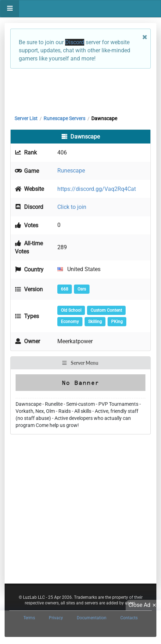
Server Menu (80, 363)
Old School (71, 310)
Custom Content (106, 310)
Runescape (71, 171)
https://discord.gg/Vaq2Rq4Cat (97, 189)
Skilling (95, 322)
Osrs (82, 289)
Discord (75, 42)
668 (65, 289)
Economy (70, 322)
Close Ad (143, 605)
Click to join (72, 207)
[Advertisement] (80, 90)
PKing (117, 322)
